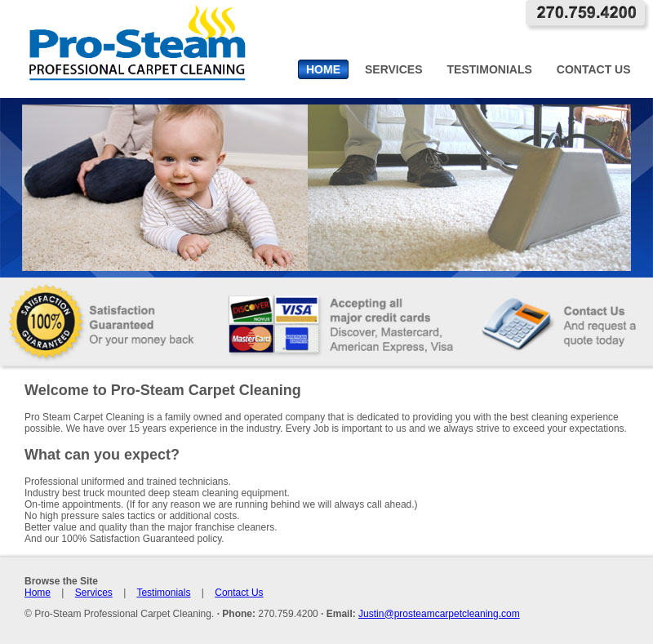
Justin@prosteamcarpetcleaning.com (439, 614)
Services (94, 593)
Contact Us (239, 593)
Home (38, 593)
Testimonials (163, 593)
